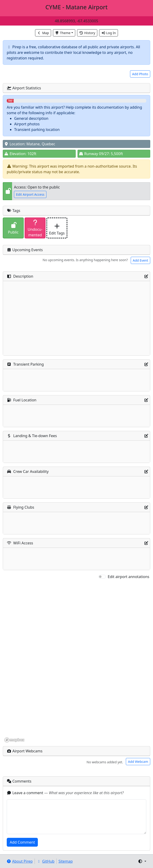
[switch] (102, 577)
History (87, 33)
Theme (63, 33)
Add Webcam (138, 762)
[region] (76, 661)
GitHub (46, 861)
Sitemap (66, 861)
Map (43, 33)
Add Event (140, 260)
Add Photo (140, 74)
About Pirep (20, 861)
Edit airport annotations (129, 577)
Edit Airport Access (30, 194)
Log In (109, 33)
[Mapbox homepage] (14, 740)
